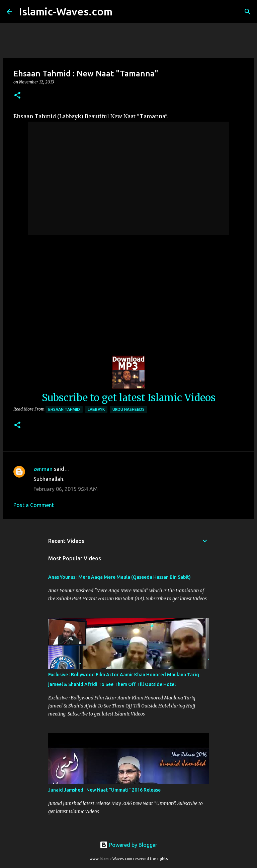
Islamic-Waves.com (66, 11)
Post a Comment (34, 505)
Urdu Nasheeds (128, 409)
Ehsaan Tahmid (64, 409)
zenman (43, 469)
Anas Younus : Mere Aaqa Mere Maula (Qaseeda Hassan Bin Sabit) (119, 577)
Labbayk (96, 409)
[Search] (122, 12)
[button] (17, 96)
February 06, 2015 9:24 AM (66, 489)
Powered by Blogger (128, 845)
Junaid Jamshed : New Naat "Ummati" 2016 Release (104, 790)
